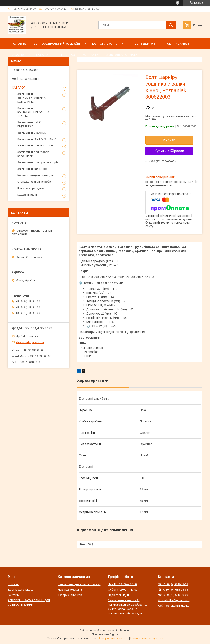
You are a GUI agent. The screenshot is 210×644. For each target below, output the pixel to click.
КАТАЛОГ (19, 87)
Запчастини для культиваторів (38, 162)
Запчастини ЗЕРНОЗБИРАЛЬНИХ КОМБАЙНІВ (31, 98)
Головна (19, 44)
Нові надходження (25, 79)
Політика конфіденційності (147, 638)
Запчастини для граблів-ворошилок (34, 154)
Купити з (169, 151)
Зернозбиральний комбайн (57, 44)
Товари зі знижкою (25, 70)
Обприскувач (178, 44)
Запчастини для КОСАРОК (35, 145)
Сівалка (18, 55)
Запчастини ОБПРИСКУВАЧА (37, 139)
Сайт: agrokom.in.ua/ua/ (174, 606)
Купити (169, 140)
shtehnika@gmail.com (30, 342)
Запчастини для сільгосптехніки (79, 584)
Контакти (91, 55)
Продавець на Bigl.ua (105, 634)
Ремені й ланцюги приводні (35, 175)
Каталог (43, 55)
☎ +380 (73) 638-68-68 (173, 595)
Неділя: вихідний (119, 595)
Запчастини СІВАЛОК (32, 133)
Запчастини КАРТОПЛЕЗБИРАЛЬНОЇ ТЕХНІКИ (34, 112)
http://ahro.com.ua (27, 336)
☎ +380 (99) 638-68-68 (173, 584)
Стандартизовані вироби (34, 182)
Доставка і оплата (122, 55)
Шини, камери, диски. (31, 188)
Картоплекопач (105, 44)
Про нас (68, 55)
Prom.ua (125, 631)
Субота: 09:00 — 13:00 (123, 590)
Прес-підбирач (143, 44)
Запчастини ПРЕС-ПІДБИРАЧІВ (30, 124)
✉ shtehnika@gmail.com (174, 600)
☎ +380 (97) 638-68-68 (173, 590)
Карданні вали (27, 195)
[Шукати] (171, 25)
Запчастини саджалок (32, 169)
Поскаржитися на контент (113, 638)
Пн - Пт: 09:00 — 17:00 (122, 584)
